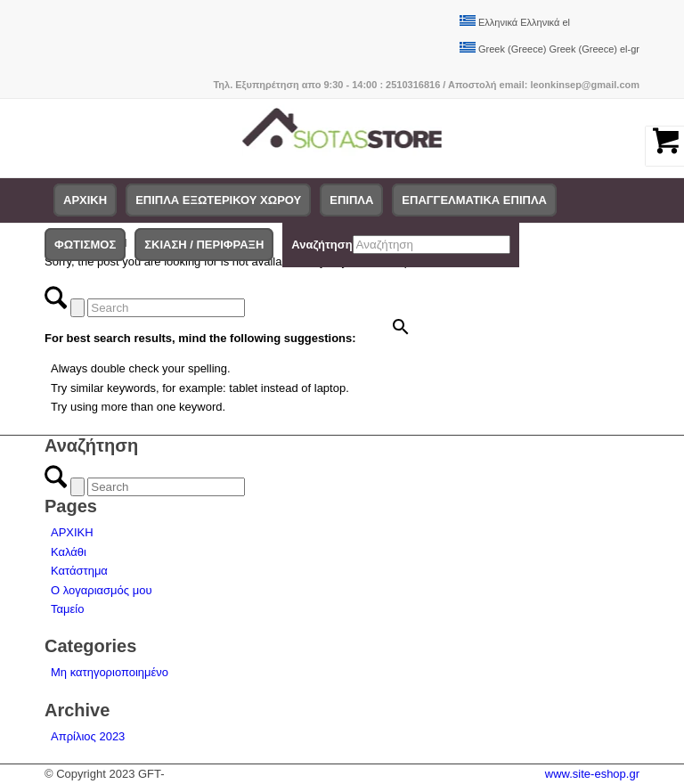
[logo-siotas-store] (342, 138)
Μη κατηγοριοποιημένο (110, 672)
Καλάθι (69, 552)
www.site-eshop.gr (592, 774)
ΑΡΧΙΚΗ (72, 532)
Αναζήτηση (322, 245)
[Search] (166, 308)
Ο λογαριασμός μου (102, 590)
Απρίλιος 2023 (88, 736)
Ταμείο (67, 609)
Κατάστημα (79, 571)
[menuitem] (85, 200)
